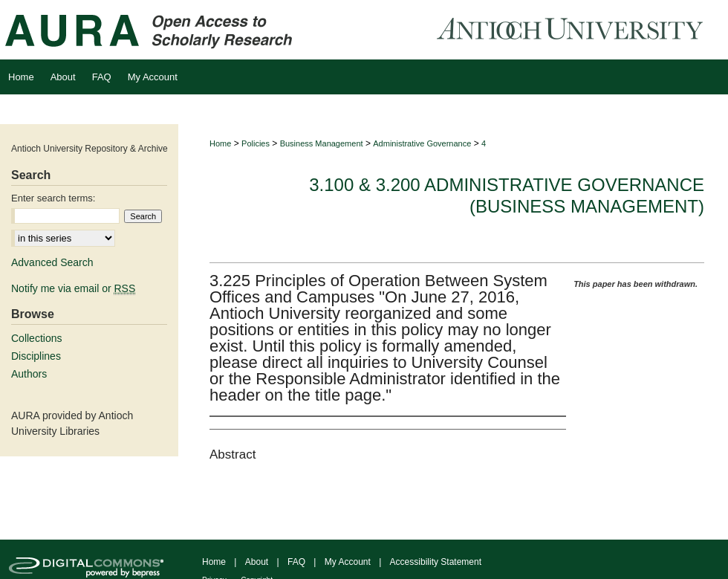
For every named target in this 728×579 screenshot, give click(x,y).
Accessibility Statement (436, 562)
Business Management (322, 143)
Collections (36, 338)
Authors (29, 374)
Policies (256, 143)
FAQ (296, 562)
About (257, 562)
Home (220, 143)
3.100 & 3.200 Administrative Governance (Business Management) (507, 195)
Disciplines (36, 356)
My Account (348, 562)
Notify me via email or (73, 288)
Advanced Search (52, 262)
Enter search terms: (53, 198)
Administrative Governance (422, 143)
